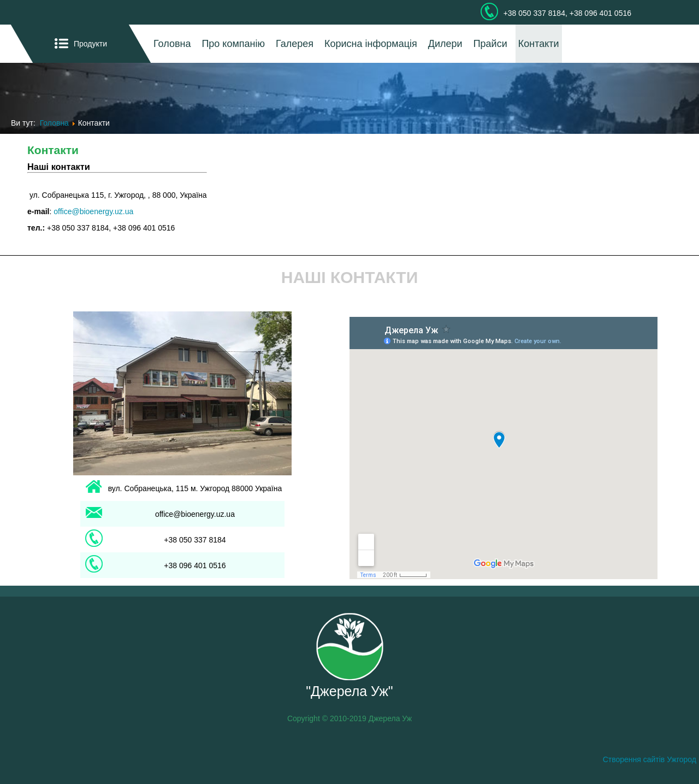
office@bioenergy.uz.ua (93, 211)
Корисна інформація (371, 44)
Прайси (490, 44)
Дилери (445, 44)
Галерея (295, 44)
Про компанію (233, 44)
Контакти (539, 44)
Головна (172, 44)
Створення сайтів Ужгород (650, 759)
